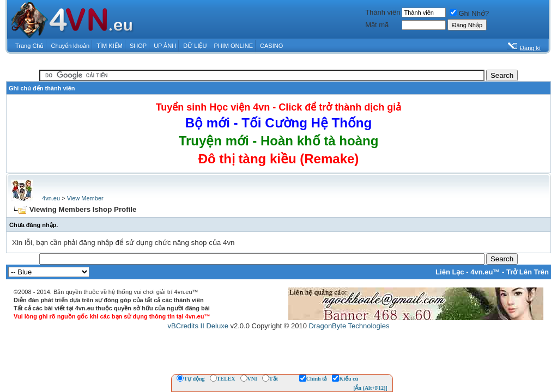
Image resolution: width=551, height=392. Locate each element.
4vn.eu (51, 198)
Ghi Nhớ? (469, 13)
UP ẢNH (165, 46)
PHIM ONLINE (233, 46)
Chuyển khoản (71, 46)
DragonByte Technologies (349, 326)
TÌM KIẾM (110, 46)
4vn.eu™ (485, 272)
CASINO (271, 46)
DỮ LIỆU (195, 46)
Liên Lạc (450, 272)
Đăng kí (530, 48)
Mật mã (377, 25)
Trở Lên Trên (528, 272)
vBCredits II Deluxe (198, 326)
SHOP (138, 46)
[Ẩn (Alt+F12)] (370, 388)
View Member (85, 198)
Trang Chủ (29, 46)
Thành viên (383, 12)
